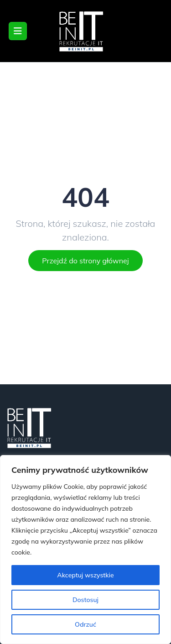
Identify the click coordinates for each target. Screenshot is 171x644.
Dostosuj (85, 600)
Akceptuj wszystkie (85, 575)
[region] (85, 550)
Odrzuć (85, 624)
